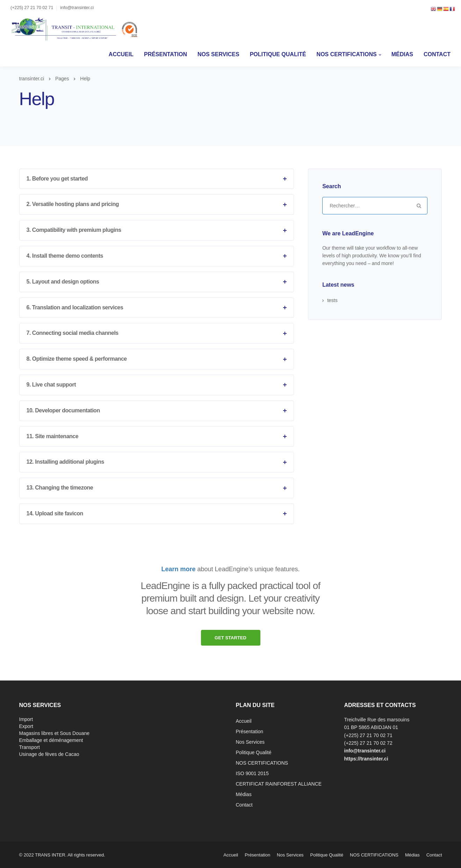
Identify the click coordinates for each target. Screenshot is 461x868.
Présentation (165, 54)
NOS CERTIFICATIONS (347, 54)
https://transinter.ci (366, 759)
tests (332, 300)
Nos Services (218, 54)
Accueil (121, 54)
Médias (402, 54)
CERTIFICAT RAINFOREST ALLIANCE (279, 784)
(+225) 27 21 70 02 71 (32, 8)
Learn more (179, 569)
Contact (437, 54)
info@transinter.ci (77, 8)
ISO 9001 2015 (252, 773)
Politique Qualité (278, 54)
